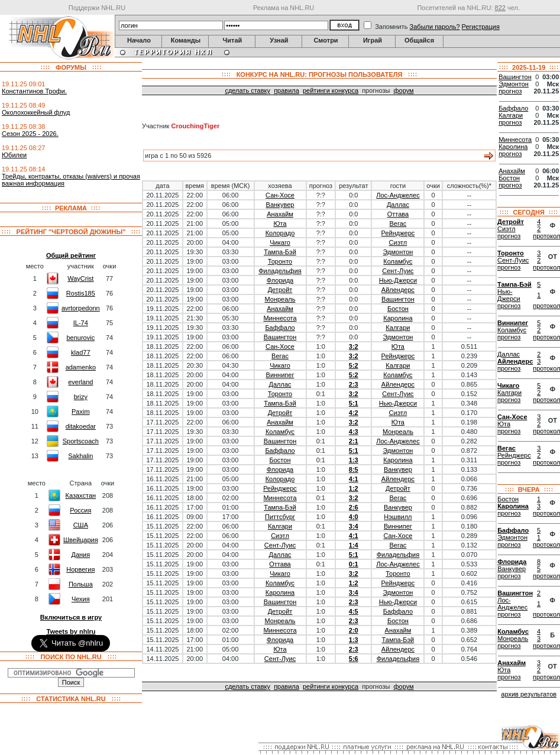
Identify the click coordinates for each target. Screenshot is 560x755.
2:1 (354, 441)
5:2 (354, 365)
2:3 (354, 384)
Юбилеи (14, 155)
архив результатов (529, 694)
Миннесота (280, 318)
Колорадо (280, 233)
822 (500, 8)
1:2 (354, 488)
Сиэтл (398, 242)
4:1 (354, 479)
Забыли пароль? (435, 27)
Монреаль (280, 299)
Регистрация (481, 27)
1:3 (354, 460)
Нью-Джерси (398, 280)
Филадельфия (280, 271)
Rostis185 (81, 293)
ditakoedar (81, 426)
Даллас (398, 205)
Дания (80, 555)
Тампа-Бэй (280, 252)
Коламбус (398, 261)
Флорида (280, 280)
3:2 (354, 346)
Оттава (398, 214)
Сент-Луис (398, 271)
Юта (280, 223)
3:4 (354, 526)
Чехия (81, 599)
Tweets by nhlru (71, 631)
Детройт (280, 290)
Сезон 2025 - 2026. (30, 134)
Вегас (398, 223)
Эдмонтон (398, 252)
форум (403, 90)
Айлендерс (398, 290)
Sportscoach (81, 441)
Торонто (280, 261)
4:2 (354, 413)
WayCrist (80, 278)
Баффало (280, 328)
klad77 (80, 352)
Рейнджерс (398, 233)
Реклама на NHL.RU (284, 8)
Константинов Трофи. (34, 91)
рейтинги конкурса (331, 90)
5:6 (354, 659)
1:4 (354, 545)
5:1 (354, 403)
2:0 (354, 630)
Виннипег (280, 375)
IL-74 (81, 323)
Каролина (398, 318)
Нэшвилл (398, 517)
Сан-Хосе (280, 195)
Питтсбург (280, 517)
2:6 (354, 507)
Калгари (398, 328)
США (81, 525)
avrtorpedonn (81, 308)
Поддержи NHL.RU (97, 8)
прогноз (510, 91)
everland (80, 382)
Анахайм (280, 214)
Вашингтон (398, 299)
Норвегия (80, 569)
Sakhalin (80, 456)
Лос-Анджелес (398, 195)
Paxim (81, 411)
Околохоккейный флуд (36, 112)
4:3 (354, 432)
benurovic (80, 338)
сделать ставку (247, 90)
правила (287, 90)
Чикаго (280, 242)
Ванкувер (280, 205)
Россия (80, 510)
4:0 (354, 517)
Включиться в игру (71, 617)
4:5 (354, 611)
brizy (81, 397)
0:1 (354, 564)
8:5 (354, 469)
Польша (81, 584)
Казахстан (81, 495)
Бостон (398, 309)
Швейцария (81, 540)
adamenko (81, 367)
